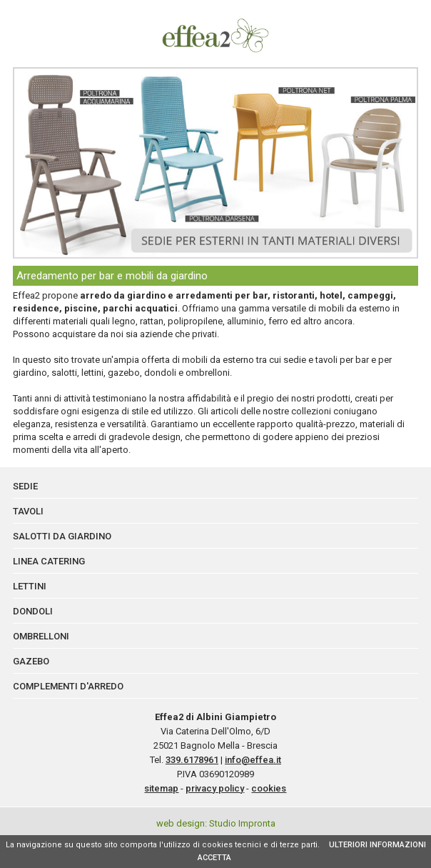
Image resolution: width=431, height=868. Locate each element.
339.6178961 (192, 760)
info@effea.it (253, 760)
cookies (269, 788)
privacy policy (215, 788)
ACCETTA (214, 858)
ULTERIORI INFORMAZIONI (377, 845)
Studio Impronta (242, 823)
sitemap (161, 788)
